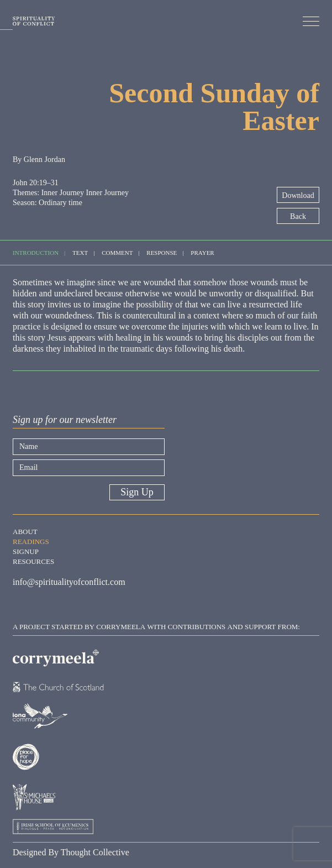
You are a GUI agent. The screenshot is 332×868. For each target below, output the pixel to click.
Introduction (36, 252)
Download (298, 195)
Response (162, 252)
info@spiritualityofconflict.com (69, 582)
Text (80, 252)
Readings (31, 541)
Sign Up (137, 492)
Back (298, 216)
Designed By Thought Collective (71, 852)
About (25, 531)
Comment (117, 252)
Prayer (202, 252)
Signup (26, 551)
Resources (33, 561)
